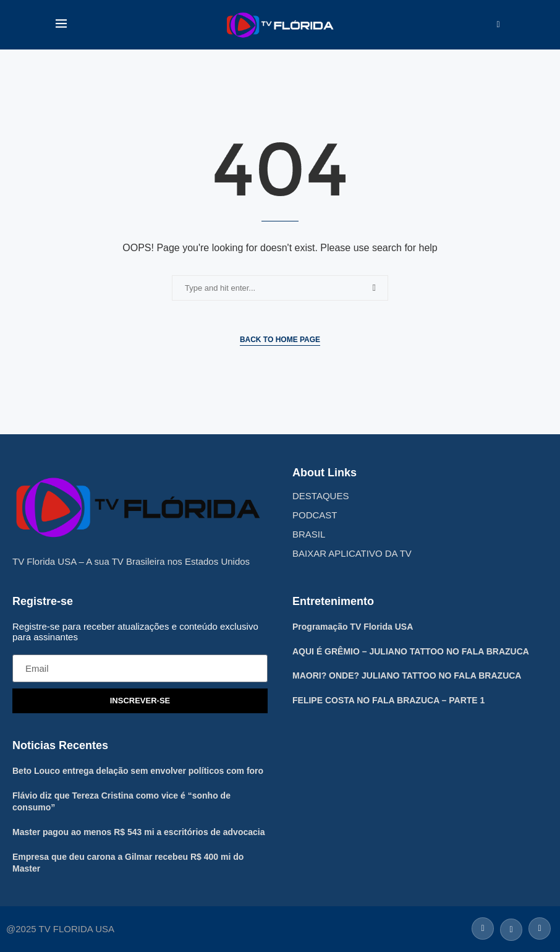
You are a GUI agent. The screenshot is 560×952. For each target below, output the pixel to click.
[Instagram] (538, 928)
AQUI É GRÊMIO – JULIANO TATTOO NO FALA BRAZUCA (411, 651)
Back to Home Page (280, 340)
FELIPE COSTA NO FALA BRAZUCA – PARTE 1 (388, 700)
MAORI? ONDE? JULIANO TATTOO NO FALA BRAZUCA (407, 675)
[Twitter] (511, 928)
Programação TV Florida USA (353, 627)
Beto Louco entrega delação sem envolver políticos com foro (138, 771)
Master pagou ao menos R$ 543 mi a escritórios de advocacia (139, 832)
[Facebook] (483, 928)
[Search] (498, 25)
